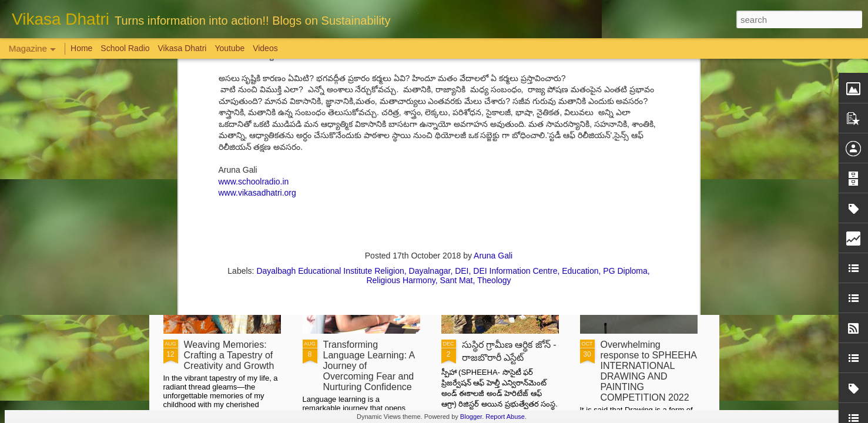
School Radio (125, 48)
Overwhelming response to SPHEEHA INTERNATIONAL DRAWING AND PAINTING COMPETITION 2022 (649, 371)
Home (81, 48)
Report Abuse (505, 417)
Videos (265, 48)
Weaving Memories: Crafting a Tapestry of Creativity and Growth (229, 355)
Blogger (471, 417)
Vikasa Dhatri (182, 48)
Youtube (229, 48)
